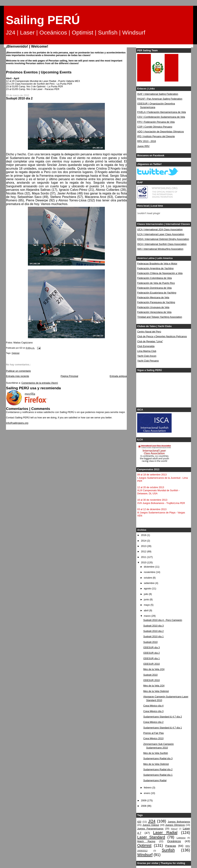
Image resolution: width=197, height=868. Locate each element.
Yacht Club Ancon (147, 356)
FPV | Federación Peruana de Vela (156, 122)
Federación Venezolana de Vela (154, 312)
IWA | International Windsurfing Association (160, 249)
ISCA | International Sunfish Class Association (162, 244)
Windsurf (145, 855)
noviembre (150, 572)
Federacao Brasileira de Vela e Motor (157, 264)
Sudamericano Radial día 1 (158, 775)
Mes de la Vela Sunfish (156, 753)
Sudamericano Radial (155, 781)
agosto (148, 589)
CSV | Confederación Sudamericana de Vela (161, 117)
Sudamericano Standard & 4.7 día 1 (163, 728)
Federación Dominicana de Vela (154, 288)
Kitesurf (174, 829)
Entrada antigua (118, 376)
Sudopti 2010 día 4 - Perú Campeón (163, 620)
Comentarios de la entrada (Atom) (40, 383)
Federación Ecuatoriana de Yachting (157, 293)
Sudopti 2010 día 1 (154, 637)
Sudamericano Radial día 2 (158, 770)
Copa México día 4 (153, 706)
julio (146, 594)
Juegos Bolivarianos (179, 822)
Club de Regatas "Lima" (150, 341)
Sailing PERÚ (43, 20)
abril (146, 611)
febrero (148, 788)
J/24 (152, 821)
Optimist (16, 353)
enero (147, 793)
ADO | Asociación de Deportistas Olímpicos (160, 132)
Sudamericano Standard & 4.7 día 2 (163, 717)
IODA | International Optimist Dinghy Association (163, 239)
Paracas (171, 846)
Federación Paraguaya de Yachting (156, 302)
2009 (144, 801)
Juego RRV (143, 146)
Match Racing (146, 841)
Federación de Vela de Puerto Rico (156, 283)
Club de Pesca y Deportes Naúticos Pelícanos (162, 336)
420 (139, 822)
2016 (144, 535)
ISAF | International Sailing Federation (158, 94)
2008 (144, 806)
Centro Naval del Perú (149, 332)
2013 (144, 546)
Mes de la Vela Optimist (156, 691)
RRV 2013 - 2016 (146, 141)
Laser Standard (151, 837)
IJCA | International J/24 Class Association (160, 230)
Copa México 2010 (153, 738)
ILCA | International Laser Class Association (161, 234)
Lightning (181, 838)
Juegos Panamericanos (150, 829)
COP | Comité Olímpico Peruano (155, 127)
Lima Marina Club (147, 351)
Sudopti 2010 (150, 642)
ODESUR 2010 (152, 664)
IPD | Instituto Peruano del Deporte (156, 136)
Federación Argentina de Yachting (155, 268)
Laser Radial (165, 833)
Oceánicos (174, 841)
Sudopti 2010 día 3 (154, 626)
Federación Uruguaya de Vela (153, 307)
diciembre (149, 567)
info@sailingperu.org (17, 423)
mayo (147, 605)
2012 (144, 552)
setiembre (150, 583)
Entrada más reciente (18, 376)
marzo (148, 616)
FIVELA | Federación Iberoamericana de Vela (162, 112)
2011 (144, 557)
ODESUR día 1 (152, 659)
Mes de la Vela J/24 (154, 669)
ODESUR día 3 (152, 648)
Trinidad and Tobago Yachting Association (160, 317)
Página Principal (69, 376)
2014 (144, 541)
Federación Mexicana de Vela (153, 298)
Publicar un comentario (18, 371)
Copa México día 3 (153, 711)
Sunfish (168, 850)
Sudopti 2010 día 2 (154, 631)
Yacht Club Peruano (148, 361)
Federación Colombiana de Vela (154, 278)
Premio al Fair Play (154, 733)
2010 (144, 563)
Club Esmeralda (146, 346)
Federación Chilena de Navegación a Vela (160, 273)
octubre (148, 578)
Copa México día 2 (153, 722)
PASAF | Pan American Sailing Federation (160, 99)
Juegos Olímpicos (175, 825)
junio (147, 600)
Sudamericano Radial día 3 (158, 759)
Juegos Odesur (151, 825)
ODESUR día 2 (152, 653)
